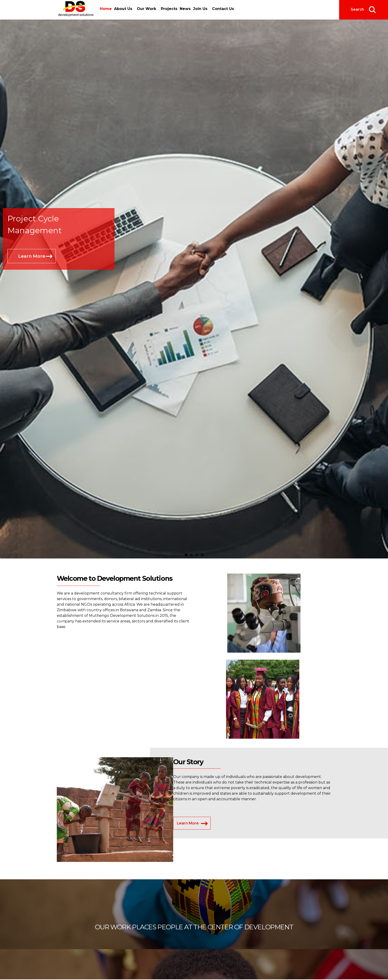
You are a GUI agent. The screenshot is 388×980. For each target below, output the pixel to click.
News (186, 9)
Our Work (147, 9)
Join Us (201, 9)
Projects (169, 9)
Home (106, 9)
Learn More (32, 256)
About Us (123, 9)
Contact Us (224, 9)
